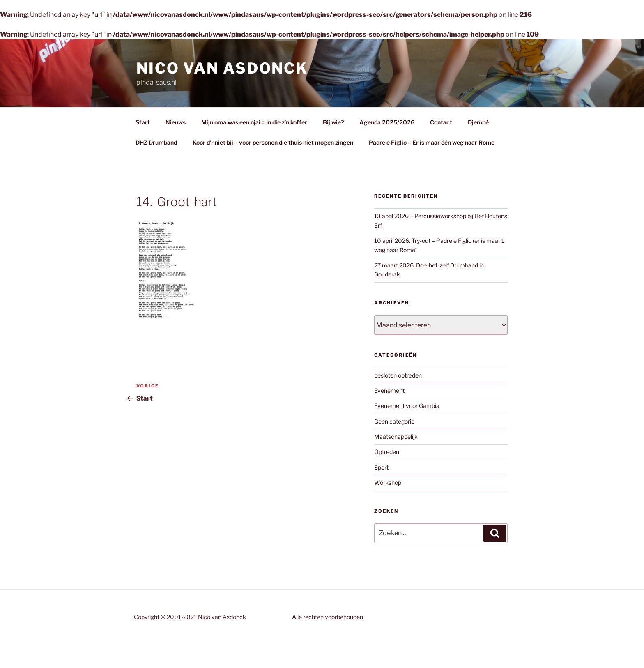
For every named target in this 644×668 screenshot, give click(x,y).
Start (143, 122)
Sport (381, 467)
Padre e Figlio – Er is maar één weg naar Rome (432, 142)
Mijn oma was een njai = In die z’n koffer (254, 122)
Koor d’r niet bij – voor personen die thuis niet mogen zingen (273, 142)
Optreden (387, 452)
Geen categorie (394, 421)
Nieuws (176, 122)
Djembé (478, 122)
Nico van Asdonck (222, 68)
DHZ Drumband (156, 142)
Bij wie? (333, 122)
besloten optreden (398, 375)
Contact (441, 122)
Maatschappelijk (396, 437)
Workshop (388, 483)
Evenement (389, 390)
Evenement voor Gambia (407, 406)
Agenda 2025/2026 (387, 122)
